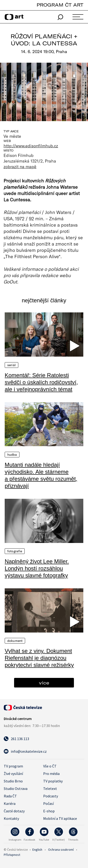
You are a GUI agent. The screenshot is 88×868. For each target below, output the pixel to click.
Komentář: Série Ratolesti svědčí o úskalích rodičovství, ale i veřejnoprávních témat (41, 382)
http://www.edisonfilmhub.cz (31, 146)
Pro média (51, 774)
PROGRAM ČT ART (60, 5)
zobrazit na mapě (20, 166)
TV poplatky (53, 781)
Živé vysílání (13, 774)
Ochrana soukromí (61, 850)
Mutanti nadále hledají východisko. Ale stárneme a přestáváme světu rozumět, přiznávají (41, 475)
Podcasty (51, 796)
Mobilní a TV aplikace (60, 818)
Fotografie (15, 551)
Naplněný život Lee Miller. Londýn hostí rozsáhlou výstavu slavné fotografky (37, 568)
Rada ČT (10, 796)
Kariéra (10, 803)
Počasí (48, 803)
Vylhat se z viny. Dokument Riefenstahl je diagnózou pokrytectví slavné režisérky (39, 658)
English (37, 850)
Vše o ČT (50, 766)
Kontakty (11, 818)
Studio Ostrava (16, 788)
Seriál (11, 365)
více (44, 683)
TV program (13, 766)
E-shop (49, 811)
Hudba (12, 455)
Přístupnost (12, 855)
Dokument (15, 641)
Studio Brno (13, 781)
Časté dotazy (14, 811)
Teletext (50, 788)
